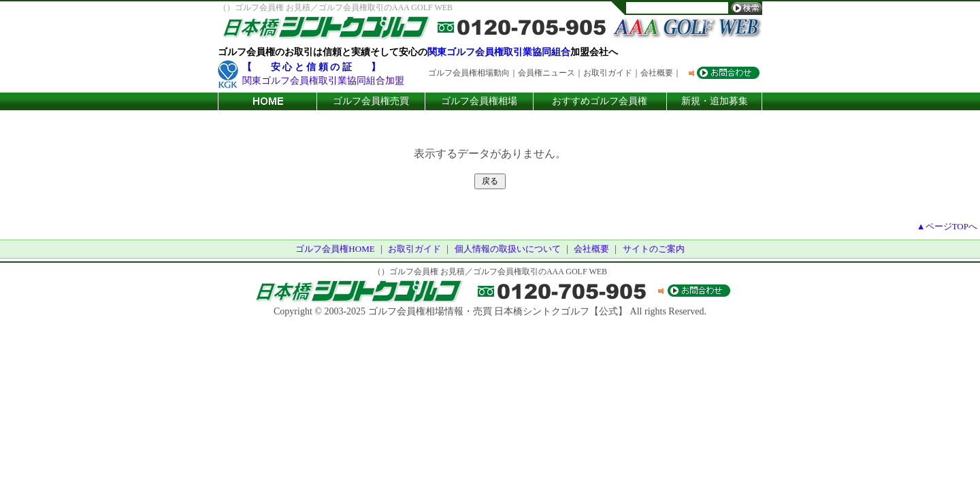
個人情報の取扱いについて (508, 249)
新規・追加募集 (715, 101)
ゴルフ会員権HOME (335, 249)
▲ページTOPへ (947, 226)
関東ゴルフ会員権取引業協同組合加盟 (323, 81)
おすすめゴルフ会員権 (600, 101)
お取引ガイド (414, 249)
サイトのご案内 (654, 249)
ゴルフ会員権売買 (371, 101)
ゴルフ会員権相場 (479, 101)
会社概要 (591, 249)
